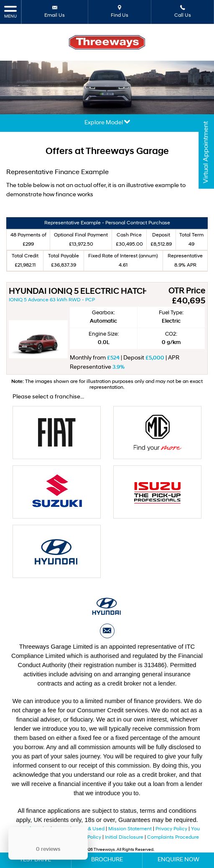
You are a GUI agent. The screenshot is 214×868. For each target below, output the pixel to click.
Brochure (107, 860)
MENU (10, 12)
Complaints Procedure (173, 837)
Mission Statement (130, 829)
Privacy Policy (171, 829)
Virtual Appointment (206, 152)
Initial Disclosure (125, 837)
